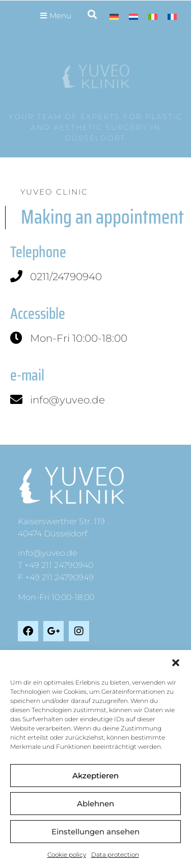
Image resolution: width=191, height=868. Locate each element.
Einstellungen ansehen (95, 832)
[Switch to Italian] (153, 17)
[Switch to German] (114, 17)
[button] (176, 663)
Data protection (115, 855)
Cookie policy (67, 855)
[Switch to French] (172, 17)
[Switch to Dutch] (133, 17)
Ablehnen (95, 804)
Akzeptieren (95, 776)
